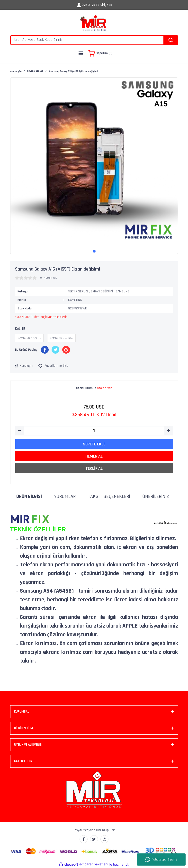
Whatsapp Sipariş (161, 859)
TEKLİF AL (94, 468)
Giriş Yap (106, 5)
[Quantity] (94, 431)
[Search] (94, 40)
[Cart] (100, 53)
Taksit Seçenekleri (109, 496)
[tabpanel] (94, 161)
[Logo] (94, 23)
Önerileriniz (156, 496)
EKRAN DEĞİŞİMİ (102, 291)
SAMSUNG (122, 291)
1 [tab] (94, 251)
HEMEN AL (94, 456)
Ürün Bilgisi (29, 496)
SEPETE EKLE (94, 444)
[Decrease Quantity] (20, 431)
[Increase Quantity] (169, 431)
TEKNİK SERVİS (78, 291)
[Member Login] (79, 5)
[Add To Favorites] (53, 366)
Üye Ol (86, 5)
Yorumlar (65, 496)
